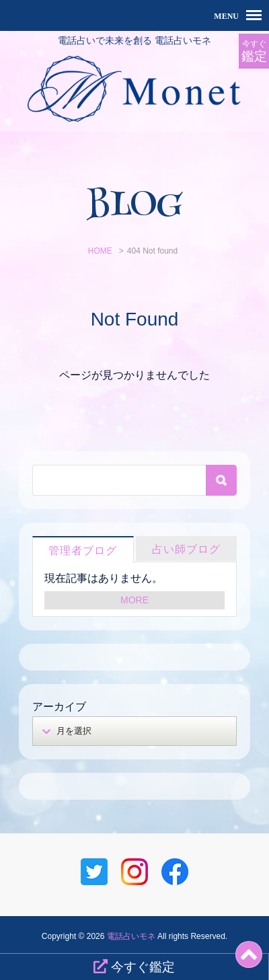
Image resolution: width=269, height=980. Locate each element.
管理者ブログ (83, 551)
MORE (134, 600)
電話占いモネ (131, 936)
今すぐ (254, 51)
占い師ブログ (186, 549)
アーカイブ (59, 707)
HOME (100, 251)
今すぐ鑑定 (134, 967)
